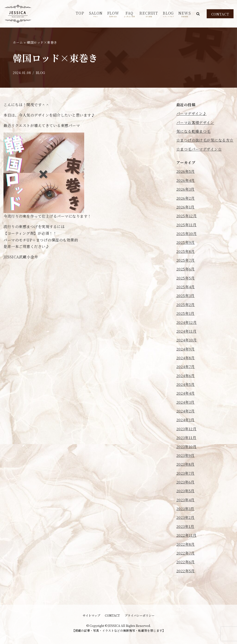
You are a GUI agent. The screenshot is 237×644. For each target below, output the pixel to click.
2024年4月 (186, 403)
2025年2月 (186, 313)
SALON (96, 14)
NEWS (185, 14)
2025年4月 (186, 296)
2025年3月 (186, 304)
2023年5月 (186, 502)
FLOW (113, 14)
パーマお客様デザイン (195, 123)
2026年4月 (186, 188)
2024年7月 (186, 376)
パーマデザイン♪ (192, 114)
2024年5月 (186, 394)
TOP (80, 13)
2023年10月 (187, 457)
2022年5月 (186, 583)
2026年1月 (186, 215)
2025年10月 (187, 242)
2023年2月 (186, 529)
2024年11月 (187, 340)
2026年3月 (186, 197)
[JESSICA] (18, 14)
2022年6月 (186, 574)
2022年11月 (187, 547)
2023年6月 (186, 493)
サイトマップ (91, 615)
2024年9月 (186, 358)
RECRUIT (149, 14)
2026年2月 (186, 206)
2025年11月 (187, 233)
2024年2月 (186, 421)
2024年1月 (186, 430)
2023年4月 (186, 511)
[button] (198, 14)
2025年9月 (186, 251)
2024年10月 (187, 349)
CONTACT (220, 14)
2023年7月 (186, 484)
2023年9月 (186, 466)
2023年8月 (186, 475)
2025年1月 (186, 322)
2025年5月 (186, 286)
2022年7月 (186, 565)
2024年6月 (186, 385)
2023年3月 (186, 520)
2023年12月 (187, 439)
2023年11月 (186, 448)
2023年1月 (186, 538)
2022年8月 (186, 556)
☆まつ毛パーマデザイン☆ (199, 156)
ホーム (18, 42)
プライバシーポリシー (140, 615)
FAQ (129, 14)
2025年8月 (186, 259)
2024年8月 (186, 367)
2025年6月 (186, 277)
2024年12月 (187, 331)
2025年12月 (187, 224)
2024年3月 (186, 412)
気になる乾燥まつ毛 (194, 132)
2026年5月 (186, 179)
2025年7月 (186, 268)
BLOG (168, 14)
